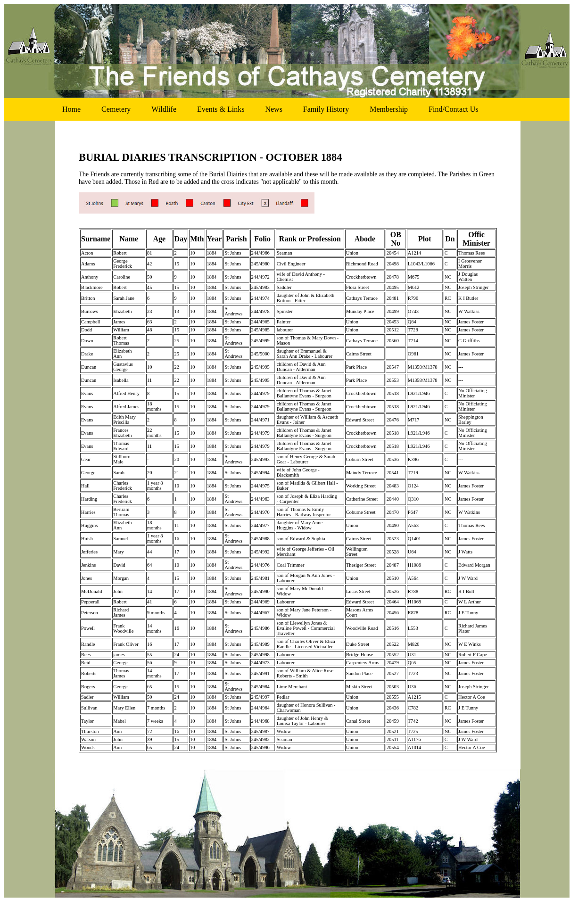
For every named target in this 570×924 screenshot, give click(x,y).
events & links (221, 109)
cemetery (116, 109)
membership (389, 109)
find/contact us (453, 109)
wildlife (164, 109)
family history (326, 109)
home (71, 109)
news (273, 109)
